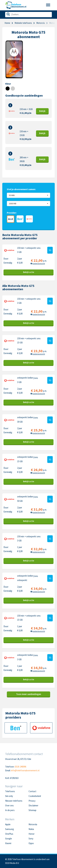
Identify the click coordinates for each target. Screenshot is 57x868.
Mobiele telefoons (23, 23)
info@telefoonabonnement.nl (25, 770)
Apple (8, 824)
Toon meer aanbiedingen (29, 694)
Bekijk (42, 111)
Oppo (31, 843)
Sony (31, 839)
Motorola (33, 824)
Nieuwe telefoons (14, 801)
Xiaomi (8, 843)
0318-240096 (20, 767)
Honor (32, 834)
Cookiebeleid (35, 796)
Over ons (9, 805)
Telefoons (10, 791)
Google (9, 839)
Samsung (9, 829)
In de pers (10, 810)
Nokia (31, 829)
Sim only (9, 796)
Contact (32, 791)
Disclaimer (33, 805)
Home (7, 23)
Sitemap (32, 810)
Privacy (32, 801)
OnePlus (9, 834)
